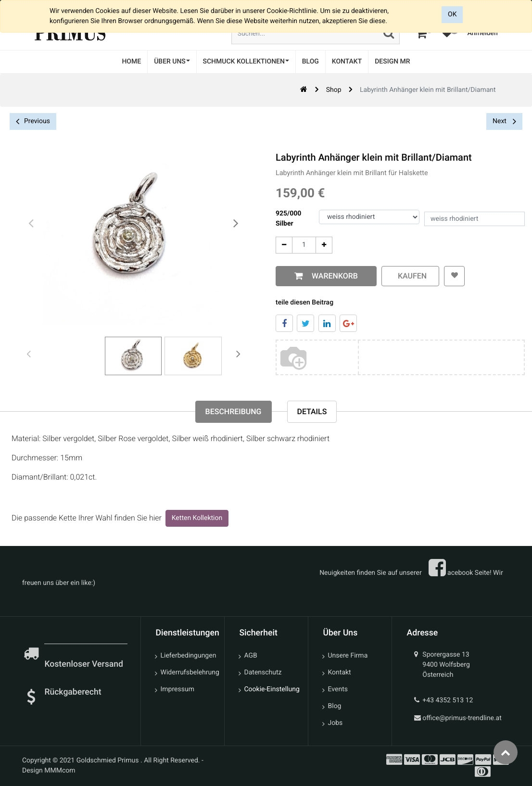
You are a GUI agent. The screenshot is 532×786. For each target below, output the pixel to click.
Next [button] (504, 121)
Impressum (177, 689)
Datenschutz (263, 672)
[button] (454, 276)
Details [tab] (312, 412)
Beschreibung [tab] (234, 412)
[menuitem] (131, 62)
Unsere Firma (348, 656)
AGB (251, 656)
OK (452, 14)
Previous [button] (33, 121)
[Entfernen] (283, 245)
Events (338, 689)
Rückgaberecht (73, 692)
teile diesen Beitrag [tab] (304, 303)
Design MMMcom (49, 771)
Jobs (336, 723)
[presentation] (31, 224)
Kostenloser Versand (85, 664)
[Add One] (323, 245)
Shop (334, 90)
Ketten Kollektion (197, 518)
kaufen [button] (409, 276)
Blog (335, 706)
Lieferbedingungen (189, 656)
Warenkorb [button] (332, 276)
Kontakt (340, 672)
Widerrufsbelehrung (189, 672)
